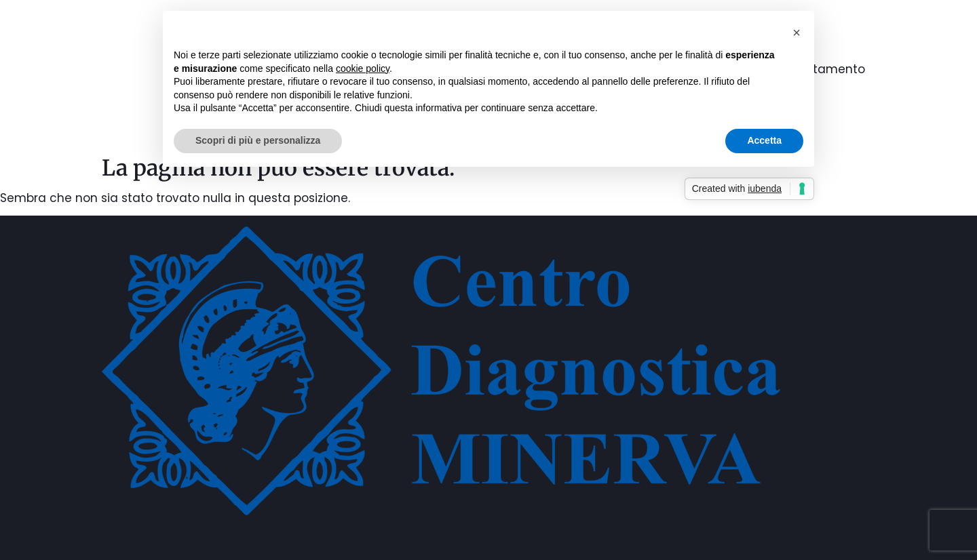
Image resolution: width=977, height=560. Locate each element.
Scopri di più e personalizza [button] (258, 140)
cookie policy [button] (363, 68)
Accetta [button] (764, 140)
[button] (797, 33)
